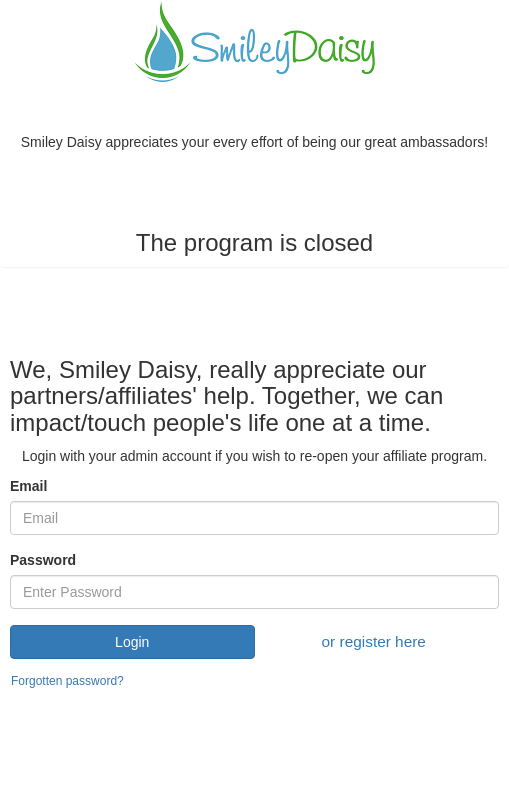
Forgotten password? (67, 681)
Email (28, 486)
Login (132, 642)
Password (43, 560)
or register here (374, 641)
